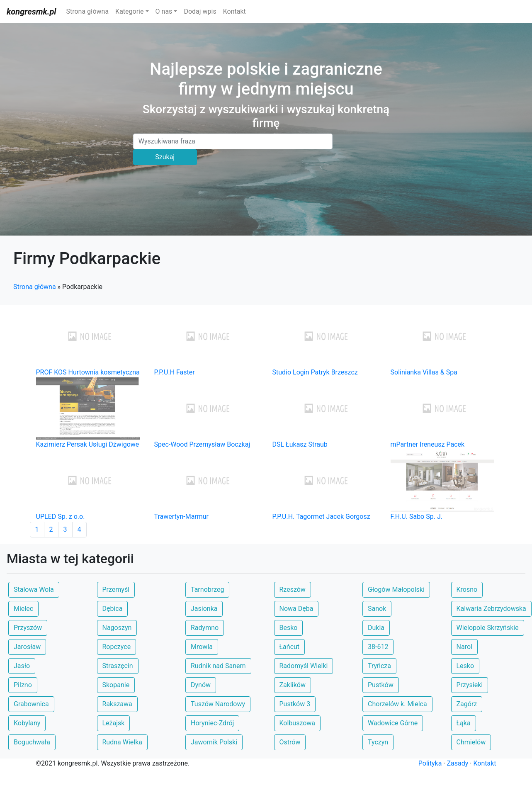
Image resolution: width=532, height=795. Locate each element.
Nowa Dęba (296, 609)
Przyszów (28, 628)
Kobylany (27, 723)
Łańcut (290, 647)
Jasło (22, 666)
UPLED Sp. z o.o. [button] (61, 517)
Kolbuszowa (298, 723)
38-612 (378, 647)
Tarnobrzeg (207, 590)
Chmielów (471, 742)
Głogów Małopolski (396, 590)
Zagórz (467, 704)
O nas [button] (164, 11)
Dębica (113, 609)
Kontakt (234, 11)
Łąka (464, 723)
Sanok (377, 609)
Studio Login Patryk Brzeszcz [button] (315, 372)
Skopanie (116, 685)
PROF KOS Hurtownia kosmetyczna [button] (88, 372)
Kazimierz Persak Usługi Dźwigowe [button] (88, 444)
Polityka (430, 763)
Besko (289, 628)
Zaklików (293, 685)
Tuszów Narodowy (218, 704)
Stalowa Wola (34, 590)
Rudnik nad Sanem (218, 666)
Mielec (23, 609)
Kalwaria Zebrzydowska (491, 609)
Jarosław (27, 647)
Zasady (457, 763)
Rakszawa (117, 704)
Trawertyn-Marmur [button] (182, 517)
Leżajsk (114, 723)
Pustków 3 (295, 704)
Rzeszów (293, 590)
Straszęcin (118, 666)
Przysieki (470, 685)
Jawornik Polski (214, 742)
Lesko (465, 666)
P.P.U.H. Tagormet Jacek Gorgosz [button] (321, 517)
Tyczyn (378, 742)
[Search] (233, 141)
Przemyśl (116, 590)
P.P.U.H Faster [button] (175, 372)
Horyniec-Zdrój (212, 723)
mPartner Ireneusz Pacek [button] (428, 444)
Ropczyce (117, 647)
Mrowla (202, 647)
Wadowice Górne (393, 723)
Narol (464, 647)
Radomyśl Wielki (304, 666)
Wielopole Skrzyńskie (488, 628)
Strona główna (87, 11)
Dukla (376, 628)
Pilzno (23, 685)
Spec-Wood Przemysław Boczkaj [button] (202, 444)
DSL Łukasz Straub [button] (300, 444)
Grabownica (31, 704)
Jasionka (204, 609)
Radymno (205, 628)
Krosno (467, 590)
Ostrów (290, 742)
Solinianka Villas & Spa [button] (424, 372)
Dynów (201, 685)
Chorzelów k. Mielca (397, 704)
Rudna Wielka (122, 742)
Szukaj (165, 157)
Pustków (381, 685)
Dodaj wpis (200, 11)
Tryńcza (379, 666)
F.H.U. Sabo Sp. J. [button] (417, 517)
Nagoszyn (117, 628)
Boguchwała (32, 742)
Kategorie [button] (129, 11)
